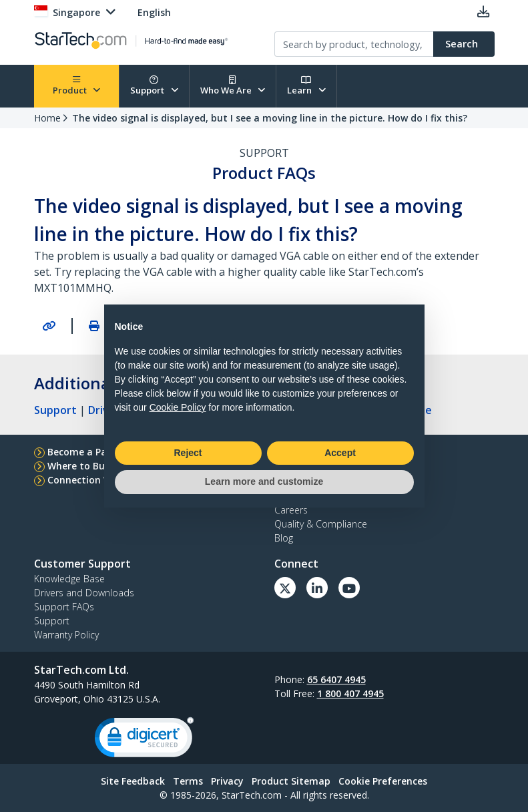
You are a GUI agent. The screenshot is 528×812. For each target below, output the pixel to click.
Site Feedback (133, 781)
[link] (144, 740)
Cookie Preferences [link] (383, 781)
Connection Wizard (92, 480)
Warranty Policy (66, 635)
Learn (306, 86)
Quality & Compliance (321, 524)
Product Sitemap (291, 781)
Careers (291, 510)
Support (154, 86)
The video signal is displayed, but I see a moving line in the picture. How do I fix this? (270, 118)
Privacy (227, 781)
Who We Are (233, 86)
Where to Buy (79, 466)
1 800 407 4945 (350, 693)
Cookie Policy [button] (178, 407)
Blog (284, 538)
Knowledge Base (69, 579)
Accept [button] (340, 453)
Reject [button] (188, 453)
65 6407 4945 (336, 679)
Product (77, 86)
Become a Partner (89, 452)
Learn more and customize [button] (264, 481)
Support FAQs (64, 607)
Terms (188, 781)
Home (47, 118)
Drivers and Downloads (84, 593)
